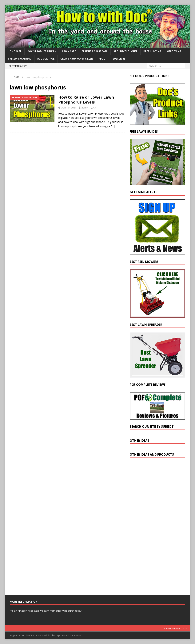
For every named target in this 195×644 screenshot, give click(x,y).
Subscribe (119, 59)
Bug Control (46, 59)
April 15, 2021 (69, 108)
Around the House (125, 51)
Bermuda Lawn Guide (175, 628)
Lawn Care (69, 51)
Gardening (174, 51)
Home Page (15, 51)
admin (85, 108)
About (103, 59)
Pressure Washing (20, 59)
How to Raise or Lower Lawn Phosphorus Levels (86, 100)
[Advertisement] (158, 528)
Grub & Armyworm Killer (77, 59)
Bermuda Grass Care (95, 51)
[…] (113, 126)
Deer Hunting (152, 51)
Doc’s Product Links (41, 51)
